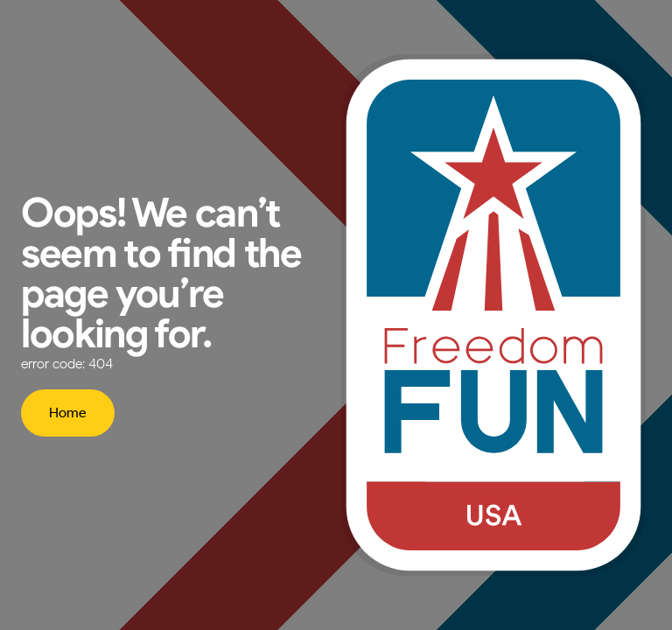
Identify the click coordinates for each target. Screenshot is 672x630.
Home (68, 413)
